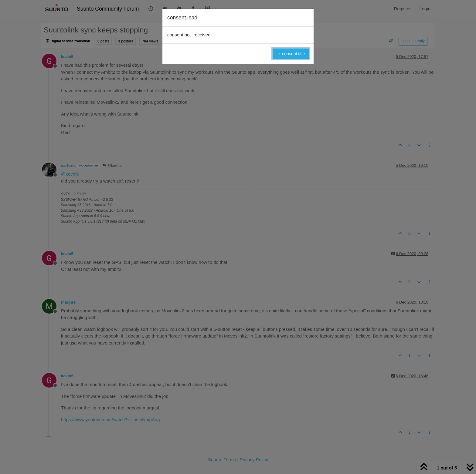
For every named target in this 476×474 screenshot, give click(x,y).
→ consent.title (291, 54)
